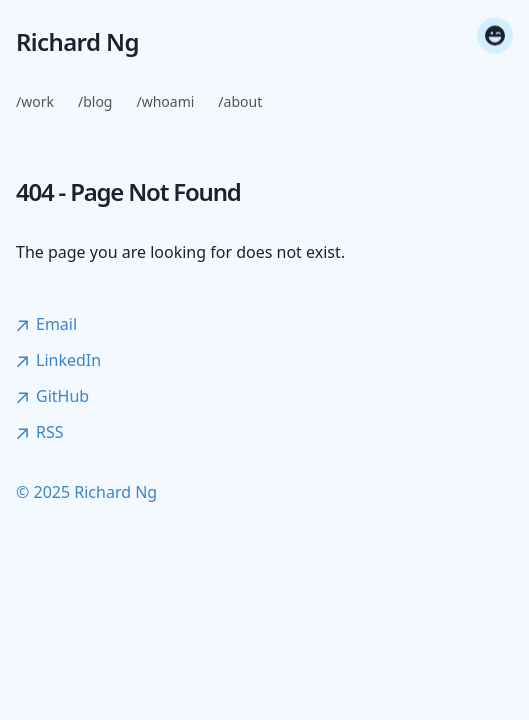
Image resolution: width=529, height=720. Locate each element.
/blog (95, 101)
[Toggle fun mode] (495, 38)
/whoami (165, 101)
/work (35, 101)
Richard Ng (77, 42)
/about (240, 101)
